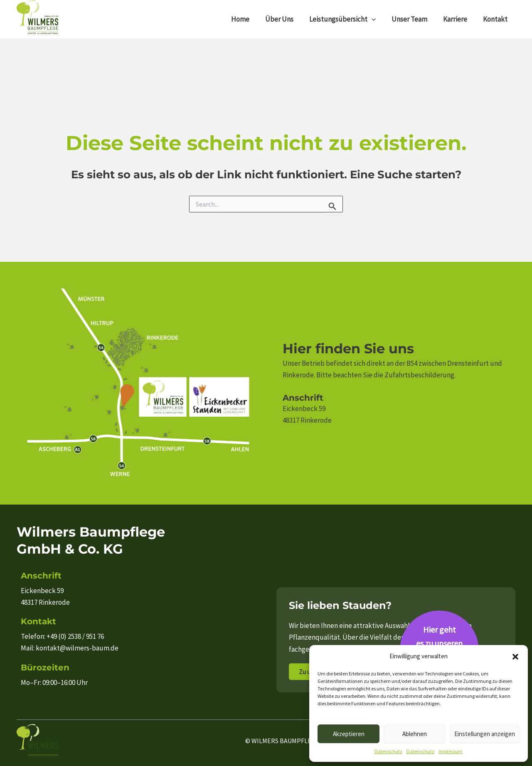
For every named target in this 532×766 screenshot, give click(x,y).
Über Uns (287, 19)
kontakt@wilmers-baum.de (77, 648)
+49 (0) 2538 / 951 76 (75, 636)
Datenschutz (388, 751)
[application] (377, 19)
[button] (515, 657)
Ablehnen (415, 734)
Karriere (458, 19)
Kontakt (496, 19)
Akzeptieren (349, 734)
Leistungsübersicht (348, 19)
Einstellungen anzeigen (485, 734)
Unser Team (414, 19)
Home (249, 19)
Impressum (451, 751)
